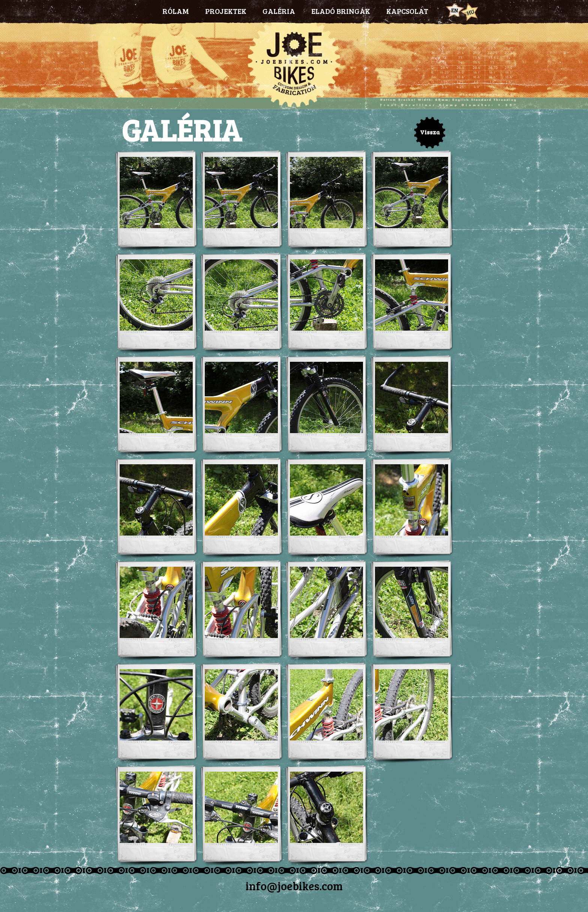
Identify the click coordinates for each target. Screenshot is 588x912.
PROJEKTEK (226, 11)
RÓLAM (176, 11)
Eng (454, 11)
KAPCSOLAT (407, 11)
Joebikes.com (294, 66)
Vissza (430, 132)
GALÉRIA (279, 11)
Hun (469, 11)
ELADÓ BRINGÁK (341, 11)
